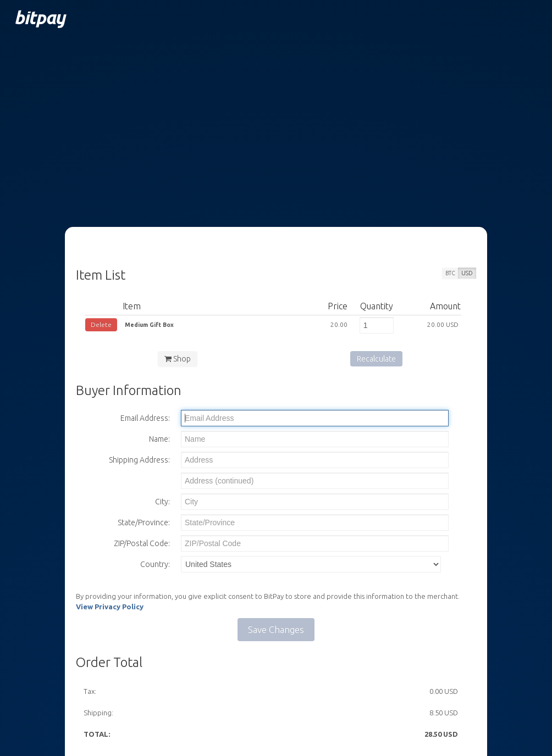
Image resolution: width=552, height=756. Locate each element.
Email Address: (145, 418)
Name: (159, 439)
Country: (155, 564)
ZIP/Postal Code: (142, 543)
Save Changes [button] (276, 629)
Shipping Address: (139, 460)
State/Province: (144, 522)
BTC (450, 273)
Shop (178, 359)
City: (162, 502)
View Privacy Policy (110, 607)
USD (467, 273)
